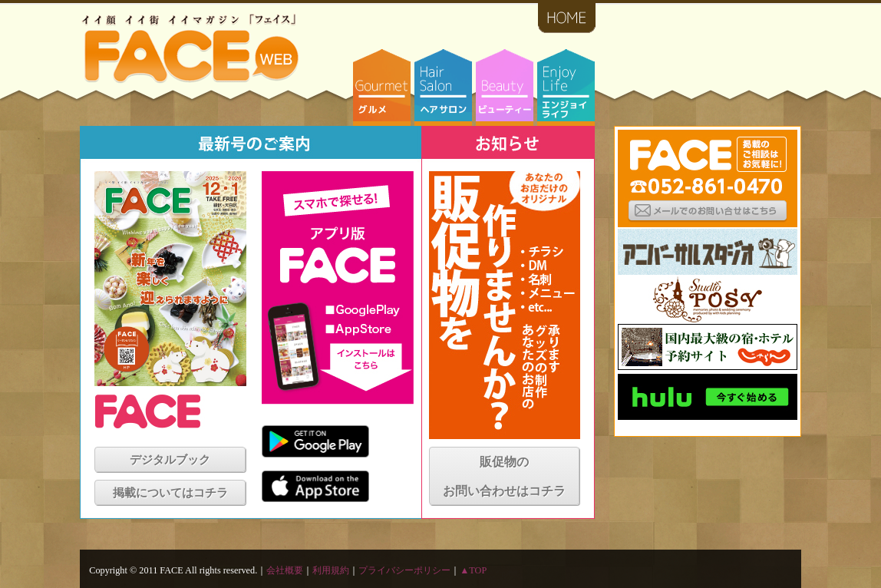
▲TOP (473, 570)
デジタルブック (170, 460)
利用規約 (331, 570)
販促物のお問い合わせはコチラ (504, 476)
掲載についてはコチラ (170, 493)
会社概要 (285, 570)
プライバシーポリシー (404, 570)
